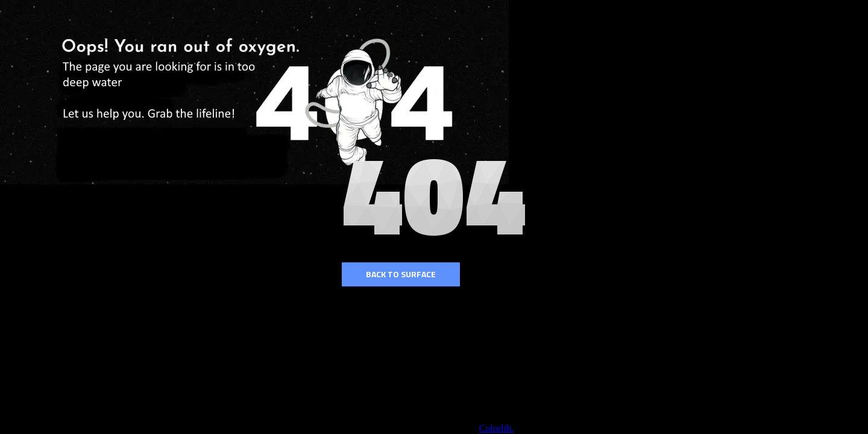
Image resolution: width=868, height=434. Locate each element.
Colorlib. (496, 428)
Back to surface (401, 274)
